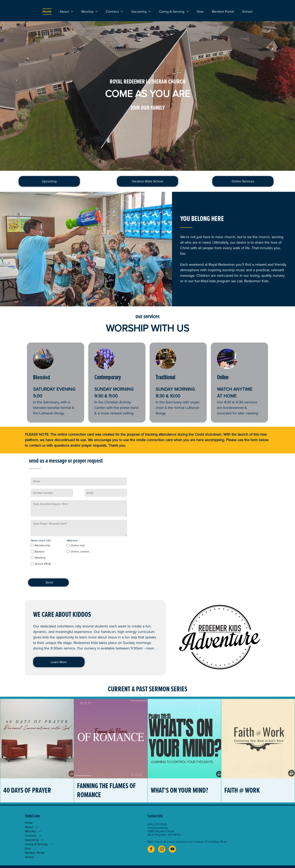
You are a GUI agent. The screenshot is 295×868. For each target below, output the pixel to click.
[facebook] (151, 850)
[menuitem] (47, 12)
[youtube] (172, 850)
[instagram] (162, 850)
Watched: (72, 541)
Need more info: (41, 541)
